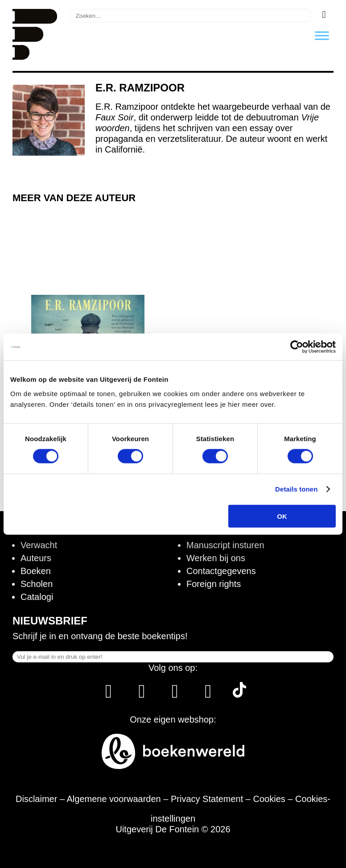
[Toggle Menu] (322, 35)
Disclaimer (36, 799)
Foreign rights (214, 584)
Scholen (37, 584)
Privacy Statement (207, 799)
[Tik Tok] (239, 694)
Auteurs (36, 558)
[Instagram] (142, 694)
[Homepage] (35, 57)
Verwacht (39, 545)
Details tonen (296, 489)
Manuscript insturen (225, 545)
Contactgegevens (221, 571)
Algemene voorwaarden (114, 799)
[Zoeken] (324, 15)
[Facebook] (109, 694)
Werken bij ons (216, 558)
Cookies (269, 799)
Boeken (36, 571)
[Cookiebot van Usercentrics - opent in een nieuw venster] (297, 347)
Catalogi (37, 597)
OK (282, 516)
